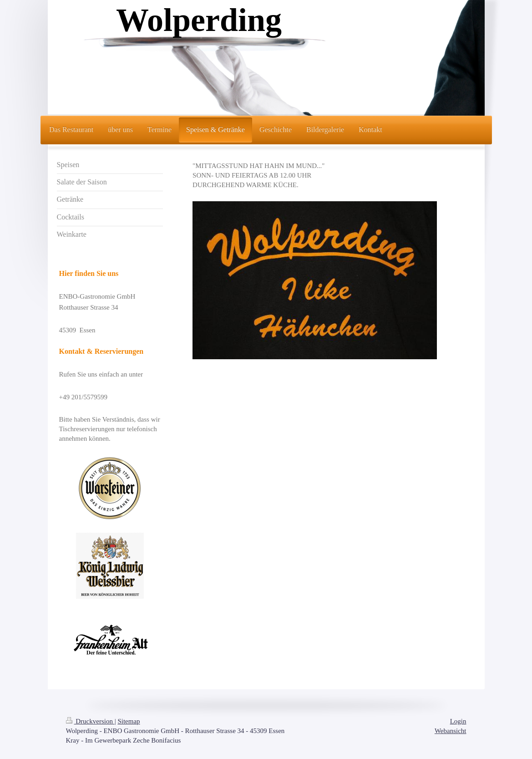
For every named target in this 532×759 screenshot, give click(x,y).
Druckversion (90, 721)
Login (458, 721)
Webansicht (451, 731)
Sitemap (129, 721)
